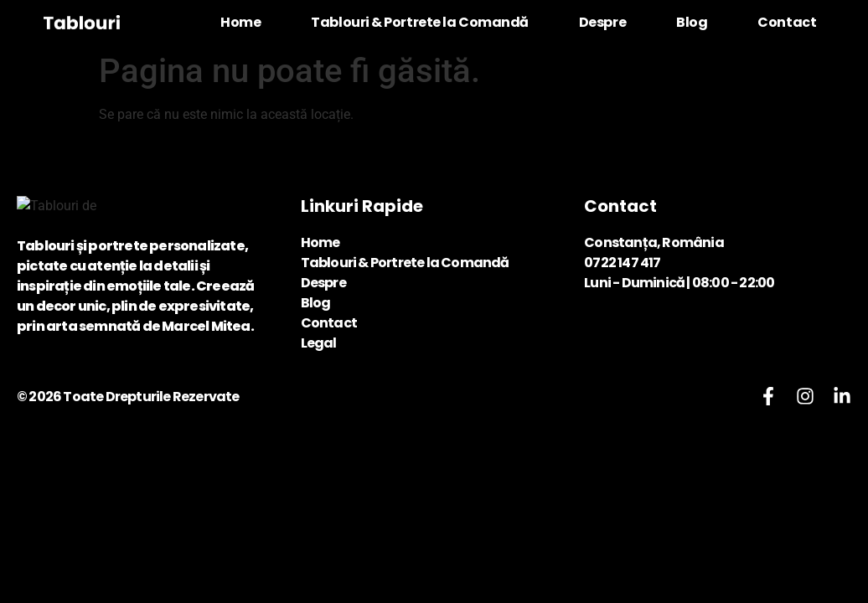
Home (240, 22)
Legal (319, 343)
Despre (602, 22)
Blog (692, 22)
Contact (787, 22)
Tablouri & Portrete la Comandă (420, 22)
